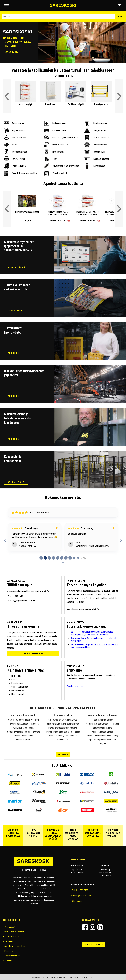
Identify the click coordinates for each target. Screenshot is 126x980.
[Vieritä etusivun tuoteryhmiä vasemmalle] (7, 96)
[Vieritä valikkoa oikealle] (119, 209)
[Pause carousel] (63, 563)
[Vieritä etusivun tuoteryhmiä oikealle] (119, 96)
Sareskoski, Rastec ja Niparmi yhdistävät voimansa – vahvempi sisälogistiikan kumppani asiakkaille (93, 633)
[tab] (41, 558)
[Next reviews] (121, 540)
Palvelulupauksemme (75, 686)
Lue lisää (63, 755)
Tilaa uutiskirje (33, 654)
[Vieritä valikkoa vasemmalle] (7, 209)
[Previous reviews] (5, 540)
